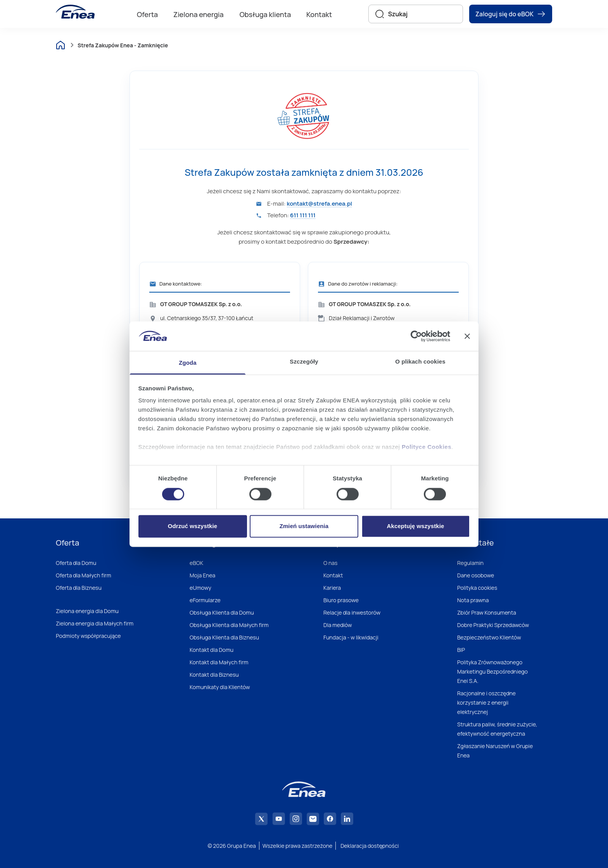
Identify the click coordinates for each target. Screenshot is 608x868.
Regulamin (470, 563)
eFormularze (205, 600)
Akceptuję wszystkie (416, 526)
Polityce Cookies (427, 447)
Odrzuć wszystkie (193, 526)
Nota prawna (473, 600)
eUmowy (200, 588)
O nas (330, 563)
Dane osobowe (476, 575)
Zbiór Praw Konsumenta (487, 612)
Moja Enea (202, 575)
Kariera (332, 588)
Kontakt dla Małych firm (219, 662)
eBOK (196, 563)
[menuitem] (147, 14)
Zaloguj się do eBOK (511, 14)
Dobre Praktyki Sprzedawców (493, 625)
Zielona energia (199, 14)
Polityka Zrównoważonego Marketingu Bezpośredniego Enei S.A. (492, 671)
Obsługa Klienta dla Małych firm (229, 625)
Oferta (147, 14)
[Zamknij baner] (467, 336)
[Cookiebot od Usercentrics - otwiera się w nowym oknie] (416, 336)
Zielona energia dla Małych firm (95, 623)
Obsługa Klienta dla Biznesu (224, 637)
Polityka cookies (477, 588)
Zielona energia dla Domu (87, 611)
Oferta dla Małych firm (84, 575)
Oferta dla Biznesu (79, 588)
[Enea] (75, 12)
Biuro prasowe (341, 600)
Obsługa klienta (265, 14)
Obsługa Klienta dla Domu (222, 612)
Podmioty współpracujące (88, 636)
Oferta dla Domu (76, 563)
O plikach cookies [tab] (420, 362)
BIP (461, 650)
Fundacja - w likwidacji (351, 637)
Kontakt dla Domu (212, 650)
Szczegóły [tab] (304, 362)
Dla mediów (338, 625)
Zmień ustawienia (304, 526)
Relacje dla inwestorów (352, 612)
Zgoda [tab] (188, 363)
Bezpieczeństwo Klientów (489, 637)
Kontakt (319, 14)
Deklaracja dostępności (370, 846)
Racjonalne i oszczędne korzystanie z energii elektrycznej (486, 703)
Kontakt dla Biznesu (214, 675)
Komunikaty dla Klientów (220, 687)
